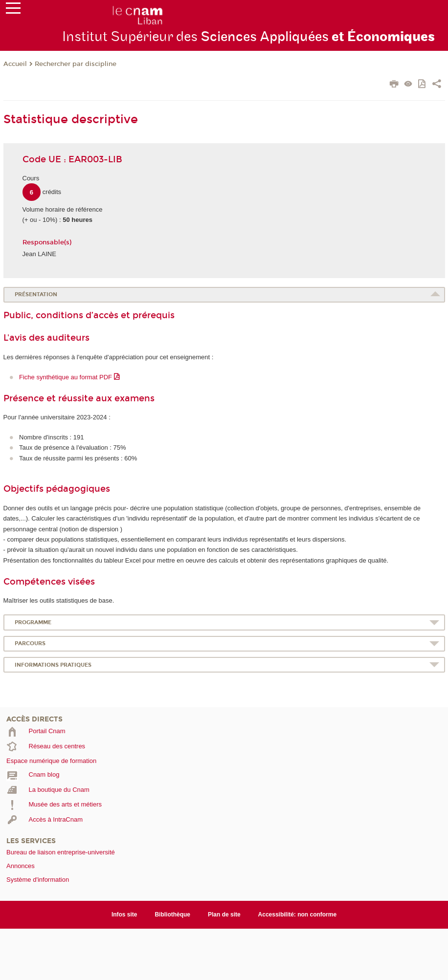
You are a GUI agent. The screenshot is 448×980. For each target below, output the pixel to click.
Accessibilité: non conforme (298, 915)
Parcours (30, 643)
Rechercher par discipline (76, 64)
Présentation (36, 294)
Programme (33, 622)
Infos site (124, 915)
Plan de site (224, 915)
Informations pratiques (53, 665)
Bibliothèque (172, 915)
